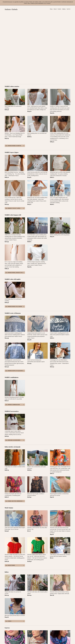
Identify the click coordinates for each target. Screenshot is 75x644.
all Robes (8, 551)
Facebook (30, 630)
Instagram (30, 633)
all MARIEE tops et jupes (13, 138)
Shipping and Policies (10, 637)
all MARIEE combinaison (13, 335)
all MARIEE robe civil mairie (14, 237)
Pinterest (30, 635)
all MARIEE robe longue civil (14, 203)
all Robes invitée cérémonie (14, 431)
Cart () (68, 9)
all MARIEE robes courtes (13, 76)
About (55, 9)
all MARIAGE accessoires (13, 370)
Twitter (29, 632)
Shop (51, 9)
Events (59, 9)
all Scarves (9, 615)
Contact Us (7, 639)
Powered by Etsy (61, 633)
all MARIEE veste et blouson (14, 301)
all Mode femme (10, 495)
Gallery (64, 9)
